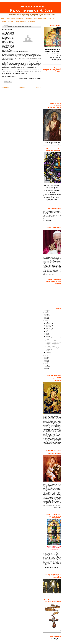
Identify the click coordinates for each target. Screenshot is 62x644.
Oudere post (38, 87)
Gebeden (3, 22)
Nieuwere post (5, 87)
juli (47, 332)
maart (47, 351)
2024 (46, 312)
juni (47, 333)
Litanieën (11, 22)
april (47, 336)
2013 (46, 362)
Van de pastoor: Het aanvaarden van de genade (53, 341)
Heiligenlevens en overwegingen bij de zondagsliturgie (40, 18)
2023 (46, 314)
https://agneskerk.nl (56, 61)
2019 (46, 320)
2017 (46, 355)
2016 (46, 357)
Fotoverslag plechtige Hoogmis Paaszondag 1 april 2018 (52, 348)
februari (48, 352)
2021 (46, 317)
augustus (48, 330)
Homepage (22, 87)
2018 (46, 322)
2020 (46, 319)
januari (48, 354)
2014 (46, 360)
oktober (48, 327)
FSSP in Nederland (21, 22)
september (49, 328)
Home (2, 18)
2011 (46, 365)
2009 (46, 368)
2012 (46, 363)
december (49, 324)
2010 (46, 367)
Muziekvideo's (32, 22)
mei (47, 335)
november (49, 325)
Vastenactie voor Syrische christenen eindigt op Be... (53, 344)
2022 (46, 316)
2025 (46, 311)
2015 (46, 359)
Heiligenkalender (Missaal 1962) (15, 18)
